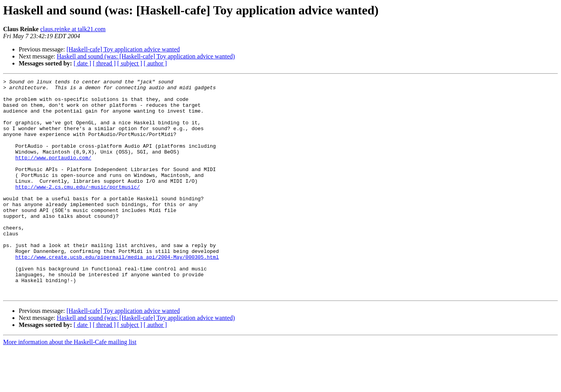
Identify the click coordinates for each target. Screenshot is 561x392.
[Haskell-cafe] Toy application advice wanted (123, 49)
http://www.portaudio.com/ (53, 174)
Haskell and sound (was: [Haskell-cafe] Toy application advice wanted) (146, 56)
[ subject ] (130, 63)
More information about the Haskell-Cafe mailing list (70, 385)
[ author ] (155, 63)
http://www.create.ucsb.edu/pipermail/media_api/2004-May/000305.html (117, 293)
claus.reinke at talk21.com (73, 29)
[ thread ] (104, 63)
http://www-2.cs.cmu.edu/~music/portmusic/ (78, 209)
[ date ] (82, 63)
